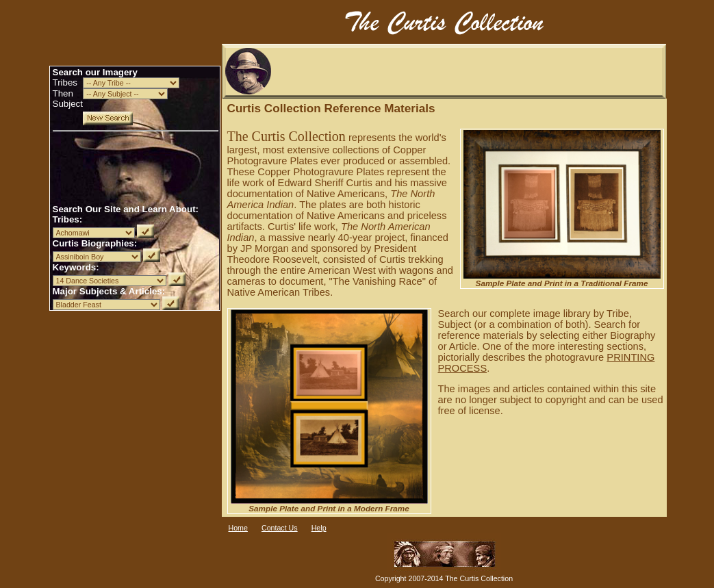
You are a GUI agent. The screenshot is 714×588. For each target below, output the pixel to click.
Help (319, 528)
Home (238, 528)
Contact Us (280, 528)
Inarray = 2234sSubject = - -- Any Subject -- (125, 94)
